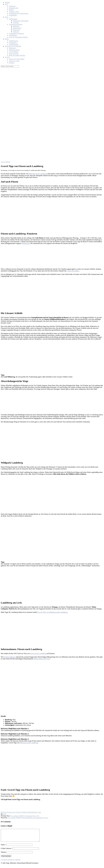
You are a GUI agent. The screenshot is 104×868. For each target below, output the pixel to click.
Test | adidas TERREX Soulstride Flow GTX (25, 816)
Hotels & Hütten (14, 50)
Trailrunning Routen (16, 24)
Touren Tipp (37, 812)
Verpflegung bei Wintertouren (19, 13)
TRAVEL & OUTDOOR (13, 46)
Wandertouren (14, 41)
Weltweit (16, 32)
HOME (7, 2)
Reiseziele (12, 48)
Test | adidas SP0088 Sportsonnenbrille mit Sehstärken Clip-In (28, 818)
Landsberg (29, 812)
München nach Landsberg (38, 174)
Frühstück (12, 6)
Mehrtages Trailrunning (21, 21)
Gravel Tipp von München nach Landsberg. (52, 612)
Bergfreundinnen (9, 657)
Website (3, 855)
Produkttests (13, 35)
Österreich (16, 30)
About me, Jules (14, 61)
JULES (7, 57)
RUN (7, 17)
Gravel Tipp (15, 812)
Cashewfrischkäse (73, 271)
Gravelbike (22, 812)
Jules (5, 814)
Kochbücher (13, 15)
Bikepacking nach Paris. (42, 659)
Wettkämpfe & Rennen (16, 33)
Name (3, 847)
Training (16, 23)
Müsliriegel (26, 243)
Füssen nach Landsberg (38, 653)
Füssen (9, 812)
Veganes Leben (14, 12)
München (16, 26)
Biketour (4, 812)
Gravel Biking (14, 52)
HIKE (7, 39)
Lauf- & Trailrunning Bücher (18, 37)
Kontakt (12, 63)
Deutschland (17, 28)
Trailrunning (13, 19)
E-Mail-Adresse (7, 851)
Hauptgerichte (14, 8)
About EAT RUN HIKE (17, 59)
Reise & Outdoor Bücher (17, 55)
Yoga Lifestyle (14, 54)
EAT (6, 4)
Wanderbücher (14, 44)
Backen (11, 10)
